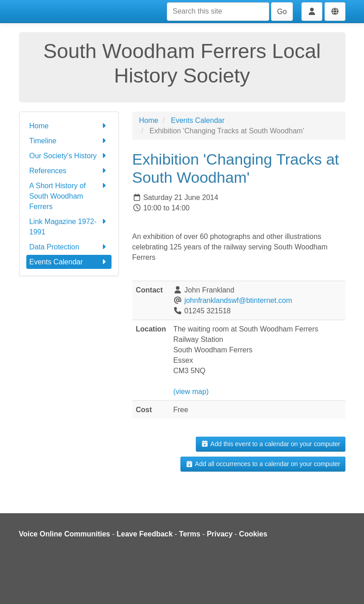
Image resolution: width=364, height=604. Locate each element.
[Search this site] (218, 12)
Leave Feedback (145, 534)
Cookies (253, 534)
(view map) (191, 392)
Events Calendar (69, 262)
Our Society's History (69, 156)
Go (282, 12)
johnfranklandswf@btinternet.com (238, 300)
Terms (190, 534)
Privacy (220, 534)
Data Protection (69, 247)
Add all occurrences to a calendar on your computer (263, 464)
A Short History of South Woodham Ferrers (69, 195)
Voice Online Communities (65, 534)
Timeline (69, 141)
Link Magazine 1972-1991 (69, 226)
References (69, 171)
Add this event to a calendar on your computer (270, 444)
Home (69, 126)
